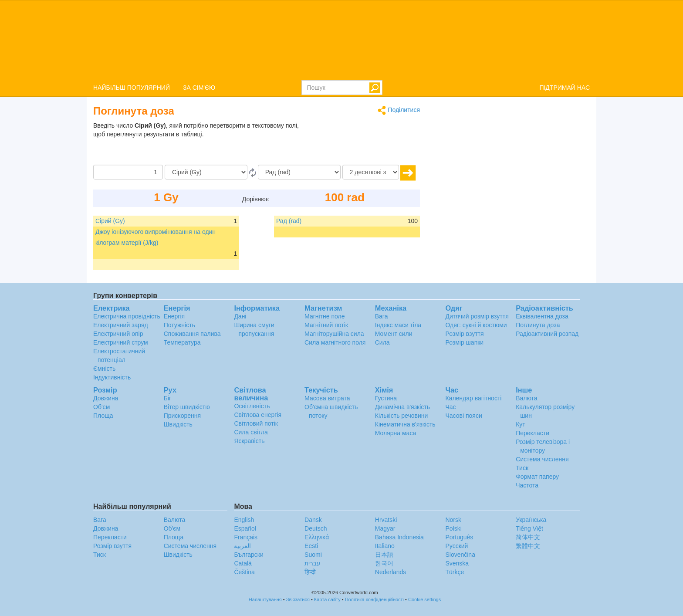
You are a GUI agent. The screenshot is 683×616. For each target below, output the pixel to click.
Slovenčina (460, 555)
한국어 (384, 563)
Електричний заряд (121, 325)
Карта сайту (327, 599)
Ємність (104, 369)
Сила (382, 342)
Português (459, 537)
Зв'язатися (298, 599)
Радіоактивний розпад (547, 334)
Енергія (174, 316)
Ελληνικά (317, 537)
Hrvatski (386, 520)
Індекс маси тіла (398, 325)
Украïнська (531, 520)
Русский (456, 546)
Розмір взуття (464, 334)
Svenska (457, 563)
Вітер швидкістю (187, 407)
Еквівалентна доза (542, 316)
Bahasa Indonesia (399, 537)
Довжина (106, 398)
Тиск (522, 468)
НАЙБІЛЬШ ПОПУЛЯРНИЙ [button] (132, 88)
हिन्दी (310, 572)
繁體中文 (528, 546)
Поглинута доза (538, 325)
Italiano (385, 546)
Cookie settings (424, 599)
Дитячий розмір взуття (477, 316)
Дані (240, 316)
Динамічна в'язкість (402, 407)
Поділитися (399, 110)
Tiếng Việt (529, 528)
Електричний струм (121, 342)
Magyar (385, 528)
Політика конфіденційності (374, 599)
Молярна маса (396, 433)
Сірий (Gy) (110, 221)
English (244, 520)
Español (245, 528)
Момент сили (394, 334)
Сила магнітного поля (335, 342)
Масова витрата (327, 398)
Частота (527, 485)
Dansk (313, 520)
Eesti (311, 546)
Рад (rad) (289, 221)
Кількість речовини (402, 416)
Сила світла (251, 432)
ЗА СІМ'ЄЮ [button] (199, 88)
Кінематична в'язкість (405, 424)
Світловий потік (256, 423)
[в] (299, 172)
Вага (382, 316)
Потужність (179, 325)
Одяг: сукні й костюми (476, 325)
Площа (103, 416)
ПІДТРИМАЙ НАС (565, 88)
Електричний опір (118, 334)
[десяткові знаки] (371, 172)
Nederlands (391, 572)
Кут (521, 424)
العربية (242, 546)
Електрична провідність (127, 316)
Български (249, 555)
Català (243, 563)
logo (341, 40)
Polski (453, 528)
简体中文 (528, 537)
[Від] (206, 172)
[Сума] (128, 172)
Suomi (313, 555)
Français (246, 537)
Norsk (453, 520)
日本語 (384, 555)
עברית (313, 563)
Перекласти (533, 433)
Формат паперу (537, 477)
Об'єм (101, 407)
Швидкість (178, 424)
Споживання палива (192, 334)
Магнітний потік (326, 325)
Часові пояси (463, 416)
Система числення (542, 459)
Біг (167, 398)
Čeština (244, 572)
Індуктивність (112, 377)
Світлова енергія (258, 415)
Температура (182, 342)
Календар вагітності (473, 398)
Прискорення (182, 416)
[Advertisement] (365, 143)
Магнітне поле (325, 316)
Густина (386, 398)
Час (450, 407)
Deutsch (316, 528)
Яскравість (249, 441)
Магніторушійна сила (334, 334)
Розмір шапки (464, 342)
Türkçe (455, 572)
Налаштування (265, 599)
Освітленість (252, 406)
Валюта (527, 398)
